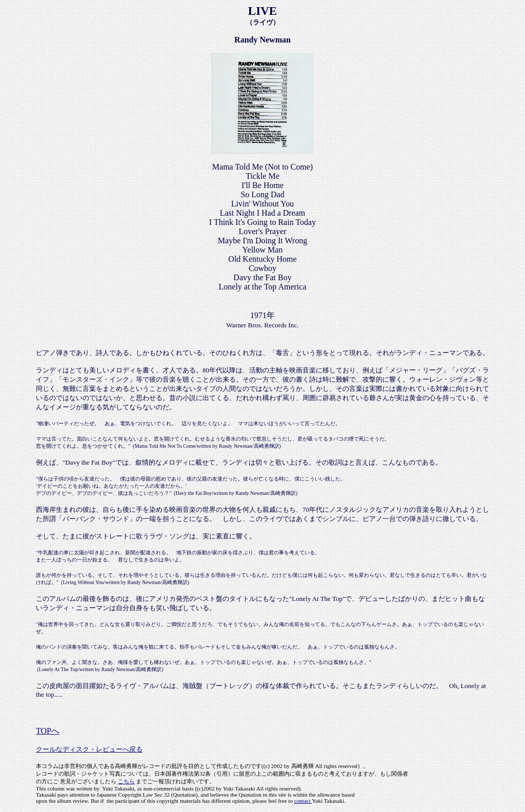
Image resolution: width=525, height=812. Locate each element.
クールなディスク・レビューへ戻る (89, 749)
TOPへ (48, 731)
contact (303, 801)
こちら (126, 781)
